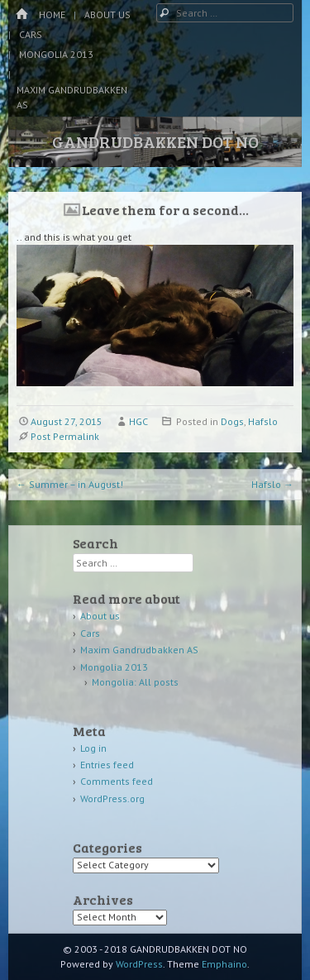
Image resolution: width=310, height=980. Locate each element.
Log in (93, 748)
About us (107, 14)
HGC (138, 421)
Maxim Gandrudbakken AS (72, 97)
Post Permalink (65, 436)
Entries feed (107, 765)
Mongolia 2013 (56, 54)
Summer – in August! (70, 484)
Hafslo (263, 421)
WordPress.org (112, 798)
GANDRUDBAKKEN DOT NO (155, 141)
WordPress (139, 964)
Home (52, 14)
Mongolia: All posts (135, 682)
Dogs (232, 421)
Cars (31, 34)
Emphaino (224, 964)
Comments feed (117, 781)
